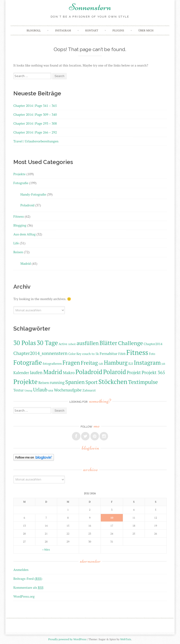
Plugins (118, 30)
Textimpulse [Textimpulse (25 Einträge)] (143, 382)
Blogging (20, 225)
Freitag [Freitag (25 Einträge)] (89, 363)
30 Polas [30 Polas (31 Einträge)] (25, 343)
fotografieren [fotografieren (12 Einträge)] (52, 363)
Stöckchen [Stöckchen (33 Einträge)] (113, 382)
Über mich (146, 30)
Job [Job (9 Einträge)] (163, 364)
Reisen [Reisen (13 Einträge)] (44, 383)
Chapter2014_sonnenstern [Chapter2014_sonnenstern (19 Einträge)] (40, 353)
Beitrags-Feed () (28, 579)
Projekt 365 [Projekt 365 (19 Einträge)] (153, 372)
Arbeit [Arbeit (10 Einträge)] (72, 344)
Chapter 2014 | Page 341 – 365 (35, 106)
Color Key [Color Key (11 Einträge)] (75, 354)
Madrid (26, 263)
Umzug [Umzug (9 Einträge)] (28, 391)
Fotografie (21, 183)
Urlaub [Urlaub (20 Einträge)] (40, 390)
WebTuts (126, 639)
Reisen (18, 252)
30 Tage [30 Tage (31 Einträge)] (47, 343)
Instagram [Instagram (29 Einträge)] (147, 363)
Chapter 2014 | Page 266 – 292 (35, 132)
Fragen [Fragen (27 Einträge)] (71, 363)
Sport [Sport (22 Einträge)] (91, 382)
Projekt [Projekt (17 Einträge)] (134, 372)
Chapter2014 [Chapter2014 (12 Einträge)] (153, 344)
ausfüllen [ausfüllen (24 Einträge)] (88, 343)
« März (46, 550)
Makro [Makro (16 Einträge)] (69, 373)
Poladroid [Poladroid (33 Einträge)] (89, 372)
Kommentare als (28, 587)
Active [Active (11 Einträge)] (63, 344)
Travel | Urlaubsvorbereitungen (36, 141)
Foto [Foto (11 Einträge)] (152, 354)
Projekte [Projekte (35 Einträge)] (25, 382)
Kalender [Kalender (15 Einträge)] (21, 373)
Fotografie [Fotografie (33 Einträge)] (28, 362)
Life (16, 243)
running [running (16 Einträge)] (57, 382)
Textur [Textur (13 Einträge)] (19, 390)
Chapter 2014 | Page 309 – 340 (35, 114)
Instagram (63, 30)
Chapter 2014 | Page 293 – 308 (35, 123)
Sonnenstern (90, 7)
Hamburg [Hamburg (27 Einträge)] (116, 363)
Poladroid (27, 205)
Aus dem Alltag (24, 234)
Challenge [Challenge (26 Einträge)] (130, 343)
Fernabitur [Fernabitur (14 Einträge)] (109, 354)
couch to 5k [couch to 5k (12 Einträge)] (90, 354)
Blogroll (34, 30)
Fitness (19, 216)
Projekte (19, 174)
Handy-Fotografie (33, 194)
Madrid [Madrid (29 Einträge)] (53, 372)
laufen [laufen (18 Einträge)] (36, 372)
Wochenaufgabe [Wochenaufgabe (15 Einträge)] (68, 390)
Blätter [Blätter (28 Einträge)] (108, 343)
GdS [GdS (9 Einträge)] (101, 364)
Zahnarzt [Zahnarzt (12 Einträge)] (89, 390)
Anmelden (21, 570)
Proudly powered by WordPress (67, 639)
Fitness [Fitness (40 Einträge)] (137, 352)
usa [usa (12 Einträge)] (51, 390)
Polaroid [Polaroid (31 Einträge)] (115, 372)
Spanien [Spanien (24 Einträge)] (75, 382)
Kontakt (92, 30)
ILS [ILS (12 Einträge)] (131, 363)
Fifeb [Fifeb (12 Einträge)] (122, 354)
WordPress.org (24, 596)
